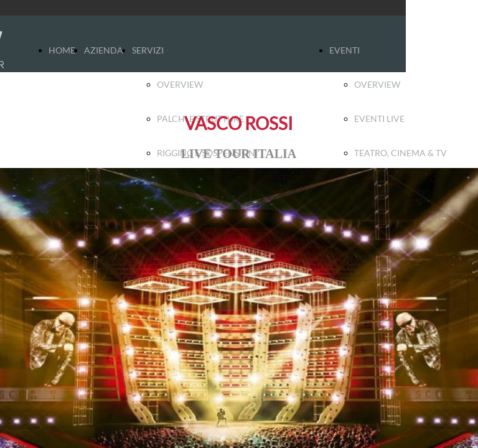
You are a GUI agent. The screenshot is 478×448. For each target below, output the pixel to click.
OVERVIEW (180, 84)
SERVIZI (148, 50)
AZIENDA (104, 50)
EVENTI (344, 50)
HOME (62, 50)
